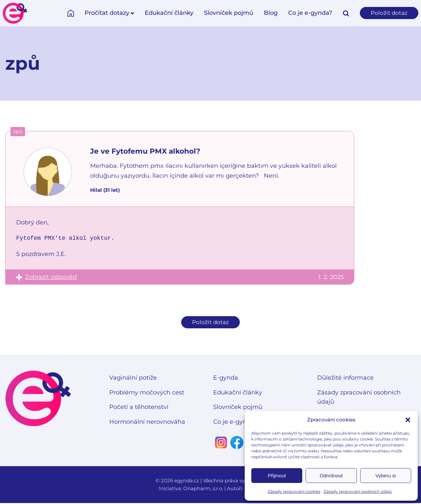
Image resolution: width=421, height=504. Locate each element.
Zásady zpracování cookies (294, 491)
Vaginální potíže (133, 379)
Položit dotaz (388, 13)
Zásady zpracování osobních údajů (358, 491)
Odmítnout (331, 476)
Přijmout (277, 476)
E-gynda (226, 379)
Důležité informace (345, 379)
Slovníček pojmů (227, 13)
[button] (408, 420)
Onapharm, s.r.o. (203, 489)
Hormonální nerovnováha (147, 423)
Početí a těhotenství (139, 408)
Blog (269, 13)
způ (18, 131)
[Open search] (345, 13)
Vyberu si (385, 476)
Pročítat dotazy (108, 13)
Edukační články (168, 13)
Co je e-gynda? (309, 13)
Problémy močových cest (147, 393)
